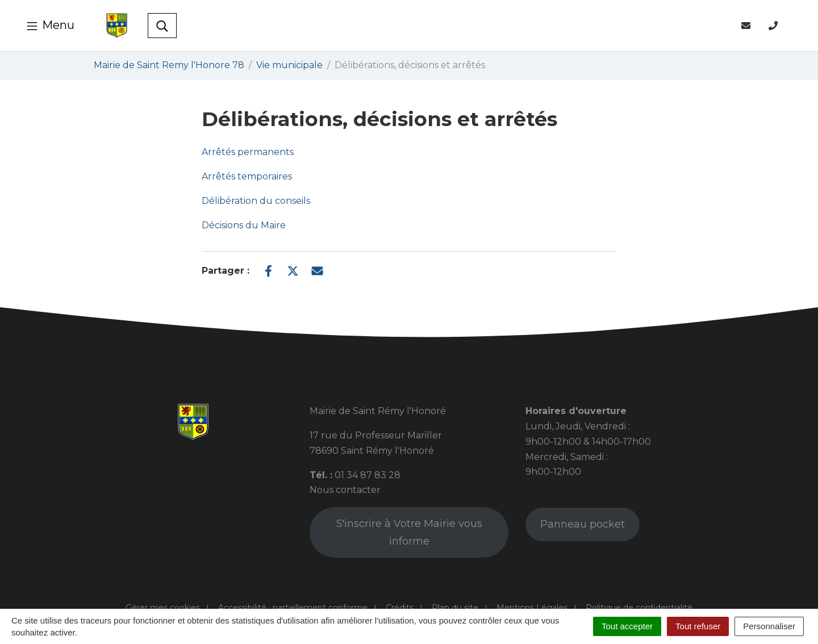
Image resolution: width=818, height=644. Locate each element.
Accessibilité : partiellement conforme (293, 608)
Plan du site (455, 608)
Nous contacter (345, 490)
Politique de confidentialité (639, 608)
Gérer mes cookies (163, 608)
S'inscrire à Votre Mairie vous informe (409, 532)
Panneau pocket (583, 524)
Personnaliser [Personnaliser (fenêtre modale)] (769, 626)
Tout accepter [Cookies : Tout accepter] (627, 626)
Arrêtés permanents (248, 152)
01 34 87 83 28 (368, 475)
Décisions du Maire (244, 225)
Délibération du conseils (256, 201)
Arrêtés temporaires (247, 176)
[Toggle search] (162, 26)
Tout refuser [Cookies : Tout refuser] (698, 626)
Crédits (400, 608)
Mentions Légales (532, 608)
